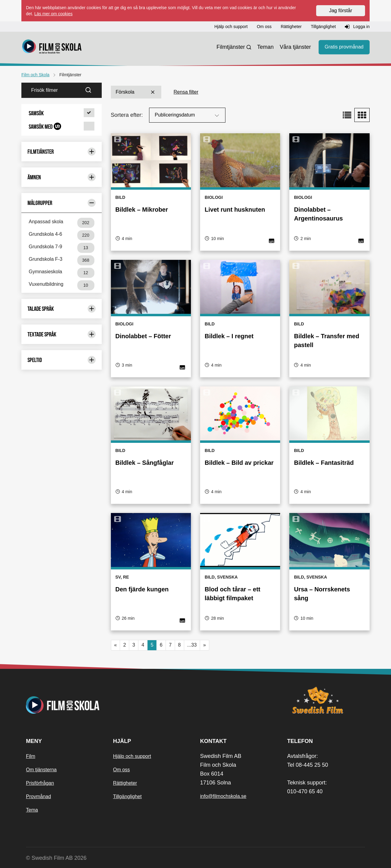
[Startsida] (52, 47)
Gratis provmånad (344, 47)
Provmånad (38, 796)
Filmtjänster (231, 47)
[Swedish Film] (326, 700)
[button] (62, 113)
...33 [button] (192, 645)
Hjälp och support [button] (231, 27)
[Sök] (92, 90)
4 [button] (143, 645)
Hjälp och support (132, 756)
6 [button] (161, 645)
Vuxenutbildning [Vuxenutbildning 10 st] (62, 285)
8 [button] (179, 645)
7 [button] (170, 645)
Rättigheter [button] (291, 27)
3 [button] (134, 645)
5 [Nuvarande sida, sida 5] (152, 645)
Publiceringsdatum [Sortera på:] (188, 116)
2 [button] (124, 645)
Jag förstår (341, 11)
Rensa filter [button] (186, 92)
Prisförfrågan (40, 783)
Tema (32, 810)
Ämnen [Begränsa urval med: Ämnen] (62, 177)
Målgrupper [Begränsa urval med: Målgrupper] (62, 203)
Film (31, 756)
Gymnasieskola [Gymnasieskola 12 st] (62, 273)
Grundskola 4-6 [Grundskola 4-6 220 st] (62, 235)
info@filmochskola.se (223, 796)
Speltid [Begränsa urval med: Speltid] (62, 360)
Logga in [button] (357, 27)
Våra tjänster (295, 47)
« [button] (116, 645)
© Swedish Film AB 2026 (56, 858)
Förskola (136, 92)
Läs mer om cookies (53, 14)
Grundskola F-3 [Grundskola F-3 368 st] (62, 260)
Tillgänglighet (127, 796)
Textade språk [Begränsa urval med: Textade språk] (62, 334)
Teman (265, 47)
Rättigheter (125, 783)
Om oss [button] (264, 27)
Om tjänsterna (41, 770)
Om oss (121, 770)
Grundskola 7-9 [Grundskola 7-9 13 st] (62, 248)
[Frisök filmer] (52, 90)
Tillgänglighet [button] (323, 27)
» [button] (205, 645)
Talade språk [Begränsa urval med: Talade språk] (62, 309)
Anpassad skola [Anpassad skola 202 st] (62, 223)
